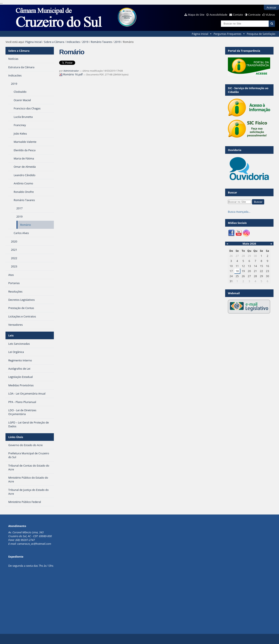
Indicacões (73, 42)
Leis (11, 335)
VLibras (270, 15)
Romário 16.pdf (71, 74)
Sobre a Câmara (54, 42)
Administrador (71, 71)
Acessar (271, 7)
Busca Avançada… (239, 212)
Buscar (233, 192)
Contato (238, 15)
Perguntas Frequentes (227, 34)
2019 (85, 42)
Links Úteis (16, 437)
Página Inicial (200, 34)
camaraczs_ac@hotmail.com (34, 544)
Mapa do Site (196, 15)
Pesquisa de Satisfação (261, 34)
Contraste (254, 15)
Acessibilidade (218, 15)
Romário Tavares (101, 42)
